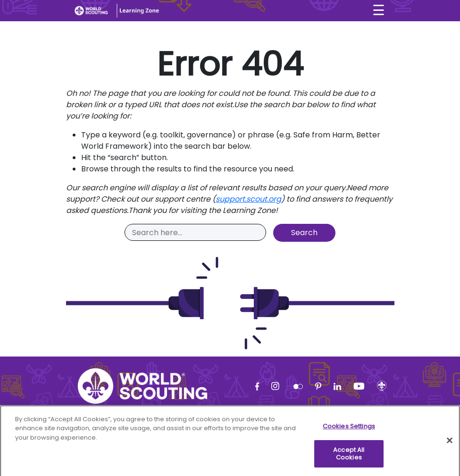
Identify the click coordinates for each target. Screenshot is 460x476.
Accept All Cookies (349, 458)
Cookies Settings (349, 430)
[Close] (450, 444)
